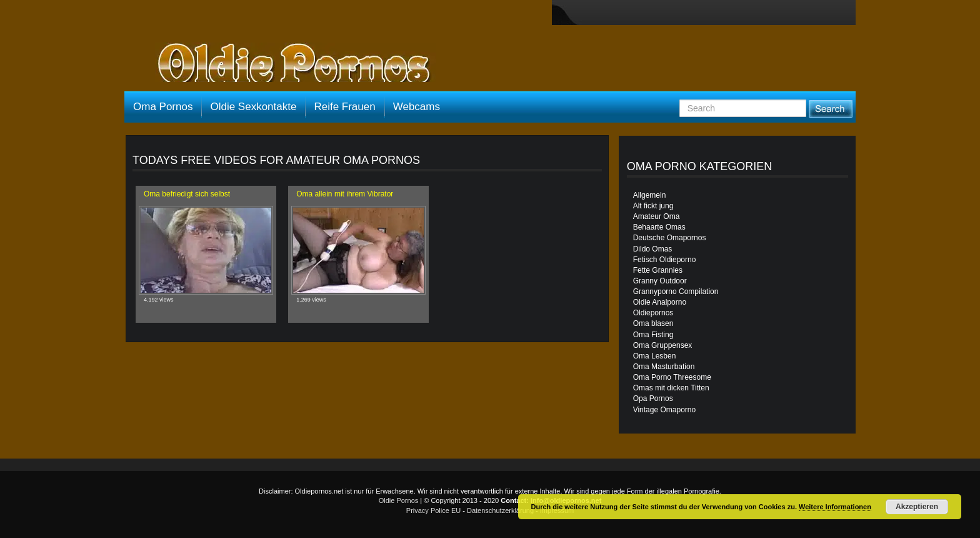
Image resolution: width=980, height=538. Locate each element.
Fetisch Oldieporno (665, 260)
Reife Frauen (344, 107)
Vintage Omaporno (665, 410)
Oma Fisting (653, 335)
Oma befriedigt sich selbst (187, 194)
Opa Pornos (653, 398)
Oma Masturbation (664, 367)
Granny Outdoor (660, 281)
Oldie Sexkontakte (253, 107)
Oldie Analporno (660, 302)
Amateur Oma (657, 216)
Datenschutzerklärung (500, 510)
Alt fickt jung (653, 206)
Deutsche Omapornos (670, 238)
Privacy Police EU (433, 510)
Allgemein (650, 195)
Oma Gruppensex (663, 345)
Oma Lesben (655, 356)
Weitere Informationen (835, 507)
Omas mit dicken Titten (671, 388)
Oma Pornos (163, 107)
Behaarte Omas (659, 227)
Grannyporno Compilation (676, 292)
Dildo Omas (653, 249)
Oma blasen (653, 323)
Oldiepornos (653, 313)
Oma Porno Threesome (672, 377)
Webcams (417, 107)
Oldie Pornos (399, 500)
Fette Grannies (658, 270)
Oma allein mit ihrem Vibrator (345, 194)
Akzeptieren (917, 507)
